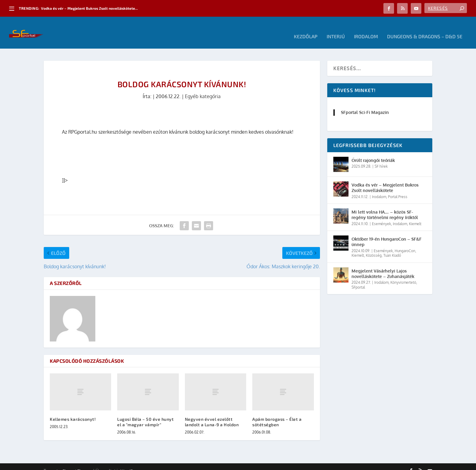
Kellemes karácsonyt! (73, 411)
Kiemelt (415, 216)
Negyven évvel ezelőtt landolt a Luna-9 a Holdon (212, 414)
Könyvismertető (403, 275)
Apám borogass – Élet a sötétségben (277, 414)
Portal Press (398, 189)
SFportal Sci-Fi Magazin (365, 105)
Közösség (374, 248)
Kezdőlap (306, 29)
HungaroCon (405, 243)
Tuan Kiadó (392, 248)
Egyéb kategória (203, 89)
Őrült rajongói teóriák (373, 153)
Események (381, 216)
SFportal (358, 279)
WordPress (130, 463)
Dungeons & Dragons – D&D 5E (425, 29)
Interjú (336, 29)
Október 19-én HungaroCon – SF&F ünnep (387, 234)
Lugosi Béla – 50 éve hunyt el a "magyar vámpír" (145, 414)
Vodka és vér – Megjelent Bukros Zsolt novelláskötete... (89, 8)
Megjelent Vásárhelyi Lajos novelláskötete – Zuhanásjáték (383, 266)
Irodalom (366, 29)
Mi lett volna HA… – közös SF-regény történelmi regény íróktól (385, 207)
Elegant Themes (77, 463)
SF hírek (381, 159)
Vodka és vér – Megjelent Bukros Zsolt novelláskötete (385, 180)
